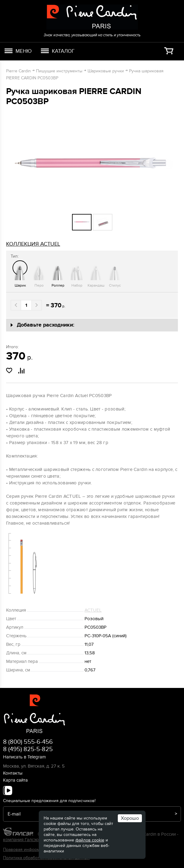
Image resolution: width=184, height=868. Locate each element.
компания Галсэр (21, 840)
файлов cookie (90, 840)
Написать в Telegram (24, 757)
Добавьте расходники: (46, 325)
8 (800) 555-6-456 (28, 742)
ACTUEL (93, 610)
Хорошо (130, 818)
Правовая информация (26, 850)
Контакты (13, 773)
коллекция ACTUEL (33, 244)
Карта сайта (15, 780)
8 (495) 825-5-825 (28, 749)
